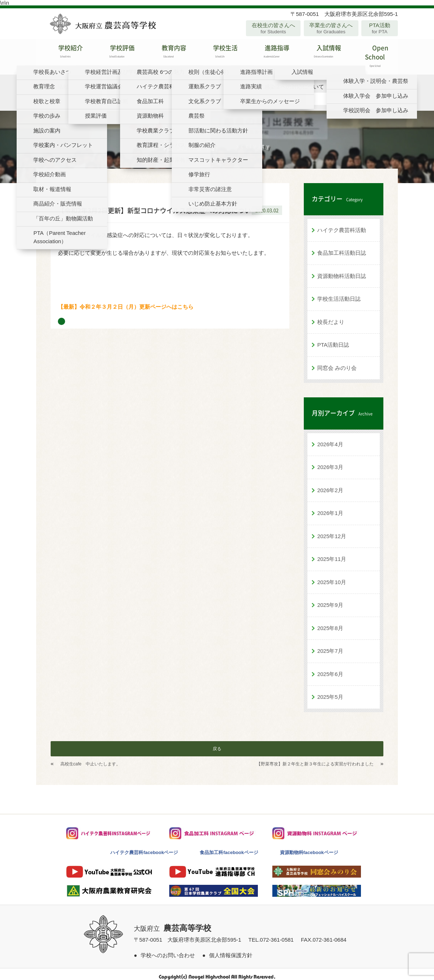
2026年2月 (330, 485)
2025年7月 (330, 645)
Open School (372, 54)
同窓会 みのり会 (337, 362)
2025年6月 (330, 669)
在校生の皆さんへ (273, 28)
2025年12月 (332, 531)
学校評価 (114, 54)
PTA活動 (380, 28)
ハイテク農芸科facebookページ (144, 847)
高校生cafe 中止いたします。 (91, 759)
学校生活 (217, 54)
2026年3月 (330, 462)
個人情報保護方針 (231, 950)
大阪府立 (173, 923)
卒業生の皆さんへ (331, 28)
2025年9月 (330, 599)
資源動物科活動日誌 (342, 271)
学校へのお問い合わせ (168, 950)
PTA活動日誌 (333, 339)
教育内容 (165, 54)
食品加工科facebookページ (229, 847)
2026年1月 (330, 508)
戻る (217, 743)
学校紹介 (62, 54)
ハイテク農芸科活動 (342, 225)
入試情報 (320, 54)
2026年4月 (330, 439)
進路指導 (269, 54)
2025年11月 (332, 554)
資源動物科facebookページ (309, 847)
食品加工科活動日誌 (342, 247)
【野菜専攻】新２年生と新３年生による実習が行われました (315, 759)
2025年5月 (330, 691)
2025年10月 (332, 577)
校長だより (331, 316)
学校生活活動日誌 (339, 293)
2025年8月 (330, 623)
